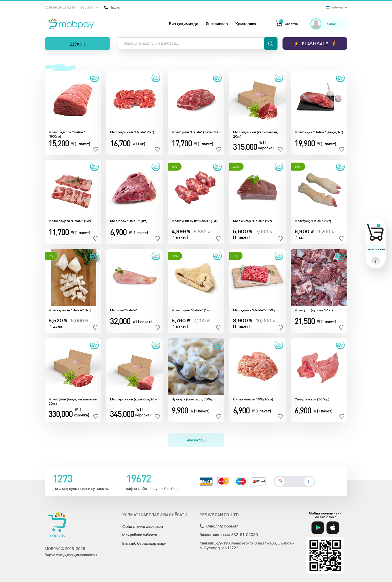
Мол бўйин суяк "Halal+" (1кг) (195, 221)
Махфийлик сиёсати (140, 535)
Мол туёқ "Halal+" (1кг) (313, 221)
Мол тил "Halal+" (123, 310)
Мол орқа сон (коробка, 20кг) (134, 399)
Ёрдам (112, 8)
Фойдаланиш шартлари (142, 526)
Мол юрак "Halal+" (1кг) (129, 221)
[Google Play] (318, 528)
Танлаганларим (376, 249)
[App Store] (333, 528)
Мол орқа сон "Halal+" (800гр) (67, 134)
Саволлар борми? (219, 526)
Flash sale (315, 44)
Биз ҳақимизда (184, 24)
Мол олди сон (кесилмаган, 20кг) (255, 134)
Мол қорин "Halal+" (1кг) (191, 310)
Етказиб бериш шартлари (144, 543)
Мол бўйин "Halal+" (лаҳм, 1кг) (196, 132)
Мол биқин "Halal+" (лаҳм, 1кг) (319, 132)
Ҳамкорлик (246, 24)
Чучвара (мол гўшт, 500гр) (193, 399)
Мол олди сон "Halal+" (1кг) (132, 132)
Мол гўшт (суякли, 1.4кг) (314, 310)
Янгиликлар (217, 24)
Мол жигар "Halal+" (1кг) (252, 221)
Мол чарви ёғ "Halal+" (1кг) (70, 310)
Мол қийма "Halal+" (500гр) (255, 310)
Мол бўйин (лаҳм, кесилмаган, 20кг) (73, 401)
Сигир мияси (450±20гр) (253, 399)
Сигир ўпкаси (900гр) (312, 399)
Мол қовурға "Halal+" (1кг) (70, 221)
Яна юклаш (196, 440)
